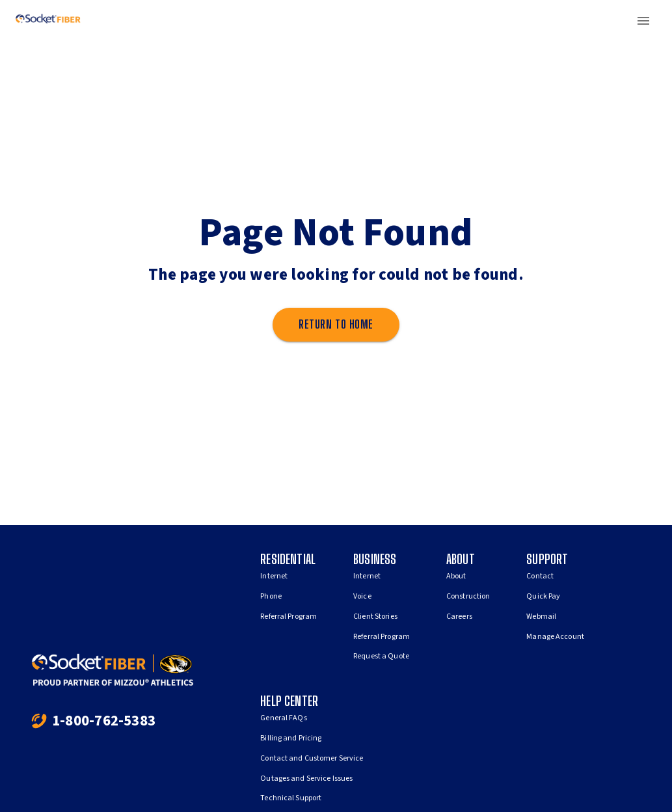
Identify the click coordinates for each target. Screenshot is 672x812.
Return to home (336, 325)
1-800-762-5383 (104, 721)
